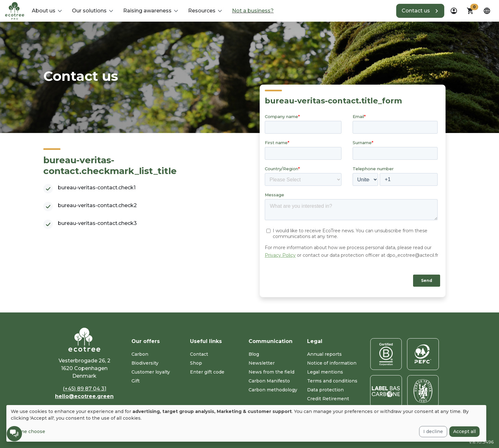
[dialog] (246, 423)
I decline (433, 431)
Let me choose (28, 431)
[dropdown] (454, 11)
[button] (47, 11)
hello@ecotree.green (84, 396)
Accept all (464, 431)
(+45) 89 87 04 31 (84, 389)
